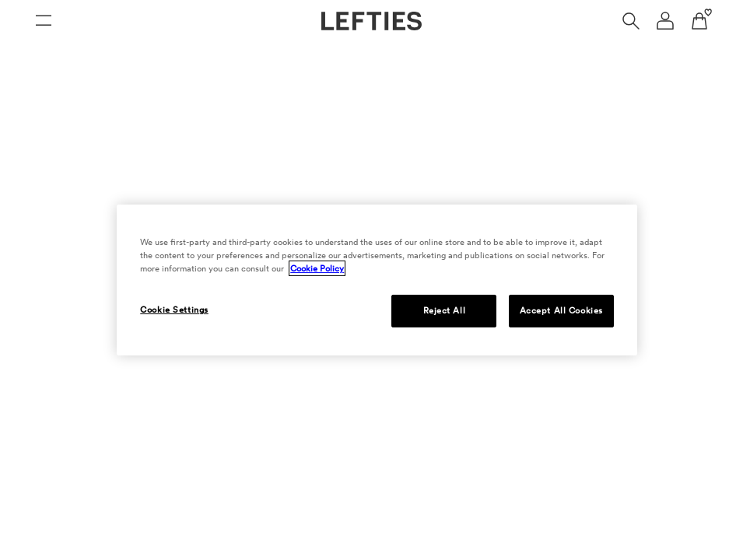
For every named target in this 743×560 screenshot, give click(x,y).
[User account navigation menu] (665, 21)
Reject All (445, 310)
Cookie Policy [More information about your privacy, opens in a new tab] (317, 268)
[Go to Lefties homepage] (371, 21)
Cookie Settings (174, 310)
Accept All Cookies (561, 310)
